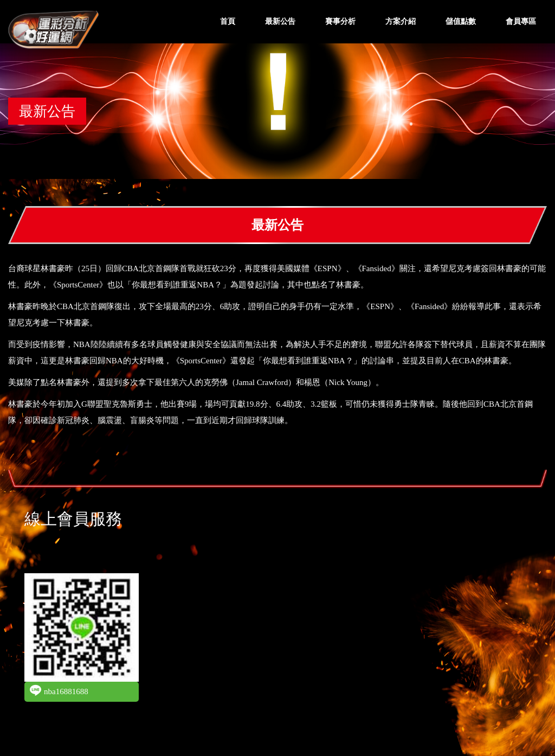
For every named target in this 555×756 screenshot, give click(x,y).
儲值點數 (461, 21)
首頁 (228, 21)
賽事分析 (340, 21)
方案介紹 (401, 21)
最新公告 (280, 21)
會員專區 (521, 21)
